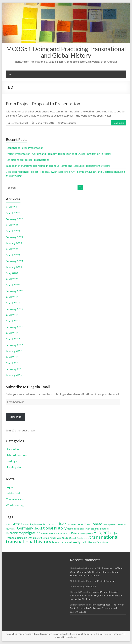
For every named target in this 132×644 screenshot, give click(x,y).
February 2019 (15, 309)
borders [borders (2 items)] (40, 524)
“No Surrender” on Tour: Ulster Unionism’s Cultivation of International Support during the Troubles (96, 572)
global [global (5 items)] (38, 528)
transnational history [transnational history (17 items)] (29, 541)
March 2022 (13, 231)
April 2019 (12, 297)
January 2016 (14, 351)
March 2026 (13, 213)
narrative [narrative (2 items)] (58, 533)
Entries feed (13, 493)
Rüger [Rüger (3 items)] (38, 538)
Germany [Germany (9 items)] (25, 528)
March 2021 (13, 255)
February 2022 (15, 237)
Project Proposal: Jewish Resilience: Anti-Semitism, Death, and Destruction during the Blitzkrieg (97, 595)
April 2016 (12, 333)
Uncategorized (69, 123)
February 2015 (15, 369)
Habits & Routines (17, 455)
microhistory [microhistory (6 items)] (15, 533)
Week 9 (92, 586)
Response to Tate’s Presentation (25, 148)
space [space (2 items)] (86, 538)
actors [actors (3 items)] (9, 524)
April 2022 (12, 225)
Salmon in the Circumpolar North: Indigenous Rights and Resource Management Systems (58, 166)
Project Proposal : (107, 581)
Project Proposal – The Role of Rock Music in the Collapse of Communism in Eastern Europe (97, 608)
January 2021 (14, 267)
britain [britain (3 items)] (47, 524)
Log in (9, 487)
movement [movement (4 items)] (47, 533)
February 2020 (15, 291)
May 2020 (12, 273)
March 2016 (13, 339)
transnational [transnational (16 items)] (104, 537)
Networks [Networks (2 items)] (67, 533)
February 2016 (15, 345)
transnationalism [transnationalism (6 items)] (64, 542)
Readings (11, 461)
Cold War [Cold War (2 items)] (71, 524)
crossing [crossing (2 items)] (106, 524)
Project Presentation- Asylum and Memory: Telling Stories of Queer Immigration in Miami (58, 154)
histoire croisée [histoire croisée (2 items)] (88, 529)
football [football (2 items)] (13, 529)
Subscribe (16, 417)
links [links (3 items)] (97, 529)
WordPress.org (15, 505)
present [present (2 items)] (90, 533)
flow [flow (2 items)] (8, 529)
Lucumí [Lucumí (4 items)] (104, 528)
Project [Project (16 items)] (101, 532)
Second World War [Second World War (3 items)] (51, 538)
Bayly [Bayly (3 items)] (33, 524)
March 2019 (13, 303)
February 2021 (15, 261)
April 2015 (12, 357)
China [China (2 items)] (54, 524)
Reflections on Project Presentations (27, 160)
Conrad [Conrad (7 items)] (96, 524)
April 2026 (12, 207)
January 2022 (14, 243)
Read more (119, 123)
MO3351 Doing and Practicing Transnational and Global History (66, 52)
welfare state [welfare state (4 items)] (100, 542)
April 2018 (12, 315)
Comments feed (15, 499)
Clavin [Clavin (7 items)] (62, 524)
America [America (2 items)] (26, 524)
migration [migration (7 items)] (33, 533)
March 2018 (13, 321)
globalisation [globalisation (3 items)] (74, 529)
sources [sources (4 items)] (66, 538)
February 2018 (15, 327)
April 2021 (12, 249)
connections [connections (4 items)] (83, 524)
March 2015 (13, 363)
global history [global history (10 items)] (54, 528)
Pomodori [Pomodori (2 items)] (82, 533)
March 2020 (13, 285)
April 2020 (12, 279)
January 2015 (14, 375)
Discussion (12, 449)
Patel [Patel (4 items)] (74, 533)
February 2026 (15, 219)
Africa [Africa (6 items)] (18, 524)
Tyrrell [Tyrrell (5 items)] (82, 542)
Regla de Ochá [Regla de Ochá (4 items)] (25, 538)
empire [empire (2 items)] (113, 524)
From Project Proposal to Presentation (43, 104)
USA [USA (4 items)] (89, 542)
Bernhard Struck (20, 123)
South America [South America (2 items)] (78, 538)
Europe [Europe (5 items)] (121, 524)
